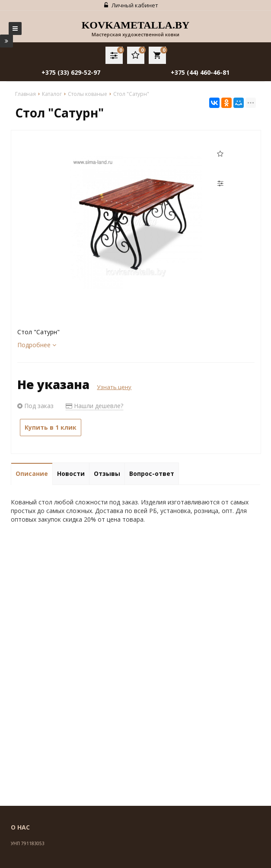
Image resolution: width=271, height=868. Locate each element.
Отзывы (107, 474)
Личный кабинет (131, 5)
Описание (32, 474)
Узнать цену (114, 387)
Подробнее (37, 345)
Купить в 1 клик (51, 427)
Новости (71, 474)
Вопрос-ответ (152, 474)
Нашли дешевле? (94, 406)
